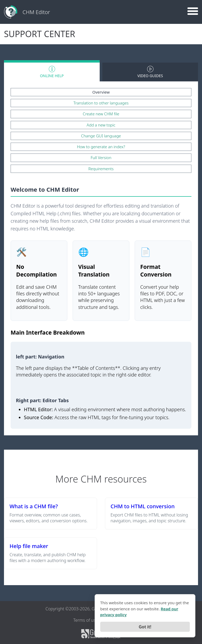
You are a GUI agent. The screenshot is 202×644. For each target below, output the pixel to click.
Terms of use (85, 620)
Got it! (145, 627)
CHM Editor (36, 12)
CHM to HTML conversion (143, 506)
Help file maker (29, 546)
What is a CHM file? (34, 506)
